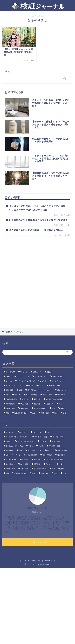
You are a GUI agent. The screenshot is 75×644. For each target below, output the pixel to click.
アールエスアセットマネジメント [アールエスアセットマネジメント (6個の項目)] (17, 377)
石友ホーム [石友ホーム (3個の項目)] (50, 404)
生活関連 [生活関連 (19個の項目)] (37, 404)
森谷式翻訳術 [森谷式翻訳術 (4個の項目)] (10, 404)
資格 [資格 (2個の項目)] (7, 413)
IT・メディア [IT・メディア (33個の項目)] (10, 372)
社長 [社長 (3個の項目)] (60, 404)
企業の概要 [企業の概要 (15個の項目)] (10, 390)
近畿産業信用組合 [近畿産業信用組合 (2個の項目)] (20, 413)
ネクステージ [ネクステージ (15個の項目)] (57, 381)
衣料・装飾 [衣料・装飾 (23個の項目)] (24, 408)
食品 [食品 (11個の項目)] (56, 413)
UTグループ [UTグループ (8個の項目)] (37, 372)
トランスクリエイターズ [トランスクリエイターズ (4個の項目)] (26, 381)
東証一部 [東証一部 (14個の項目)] (25, 399)
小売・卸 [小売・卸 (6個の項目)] (17, 395)
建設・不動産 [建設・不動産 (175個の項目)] (47, 395)
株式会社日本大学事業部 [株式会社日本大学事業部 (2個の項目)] (54, 399)
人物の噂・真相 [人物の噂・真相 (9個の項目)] (54, 386)
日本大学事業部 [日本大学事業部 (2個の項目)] (11, 399)
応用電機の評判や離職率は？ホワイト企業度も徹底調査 (38, 220)
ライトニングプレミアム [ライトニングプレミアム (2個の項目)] (14, 386)
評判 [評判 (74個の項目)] (62, 408)
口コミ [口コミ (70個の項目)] (50, 390)
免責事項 (49, 561)
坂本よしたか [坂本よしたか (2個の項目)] (62, 390)
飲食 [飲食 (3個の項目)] (64, 413)
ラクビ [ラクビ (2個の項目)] (31, 386)
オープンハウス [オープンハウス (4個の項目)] (58, 377)
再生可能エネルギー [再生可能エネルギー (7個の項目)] (35, 390)
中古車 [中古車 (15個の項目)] (41, 386)
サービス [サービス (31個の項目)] (9, 381)
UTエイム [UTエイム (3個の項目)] (24, 372)
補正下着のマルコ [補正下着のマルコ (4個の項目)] (40, 408)
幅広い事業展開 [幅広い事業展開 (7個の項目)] (31, 395)
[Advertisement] (37, 284)
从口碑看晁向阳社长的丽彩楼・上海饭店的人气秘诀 (36, 230)
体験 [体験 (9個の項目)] (20, 390)
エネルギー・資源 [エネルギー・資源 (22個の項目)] (41, 377)
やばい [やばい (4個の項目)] (49, 372)
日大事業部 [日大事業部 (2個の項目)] (61, 395)
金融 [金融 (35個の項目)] (34, 413)
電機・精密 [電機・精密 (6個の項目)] (45, 413)
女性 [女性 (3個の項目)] (7, 395)
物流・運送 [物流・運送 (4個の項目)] (24, 404)
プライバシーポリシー (31, 561)
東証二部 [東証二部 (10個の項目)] (37, 399)
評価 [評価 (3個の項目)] (53, 408)
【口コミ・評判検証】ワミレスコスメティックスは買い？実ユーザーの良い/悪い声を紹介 (37, 208)
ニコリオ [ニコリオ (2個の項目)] (43, 381)
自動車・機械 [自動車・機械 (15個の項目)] (10, 408)
